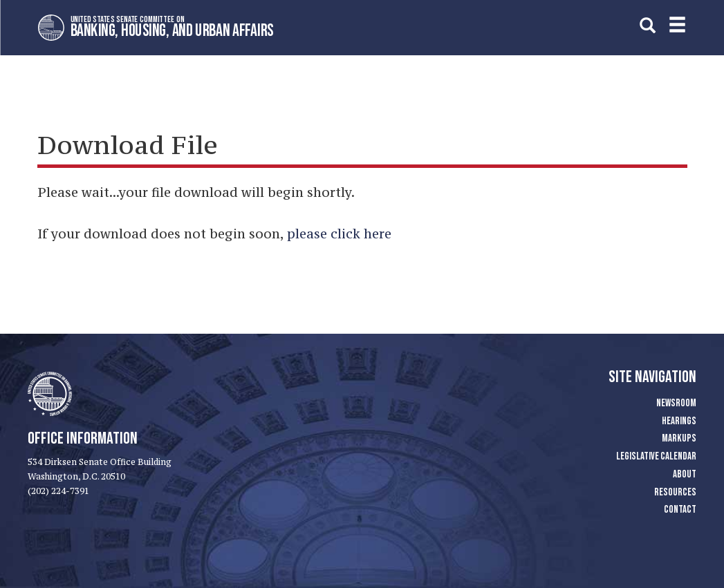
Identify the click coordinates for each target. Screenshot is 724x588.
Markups (679, 438)
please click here (339, 234)
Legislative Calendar (656, 456)
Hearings (679, 421)
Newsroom (676, 403)
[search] (648, 25)
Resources (675, 492)
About (685, 474)
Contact (680, 510)
